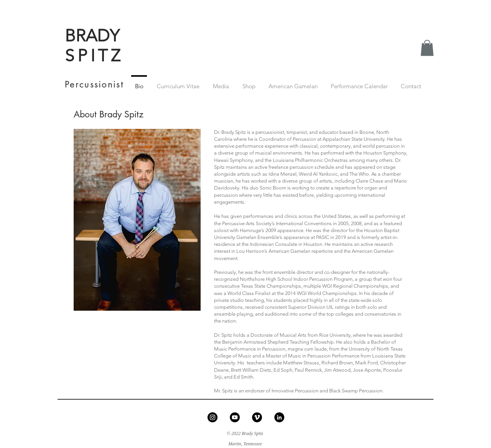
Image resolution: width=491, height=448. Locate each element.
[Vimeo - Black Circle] (257, 417)
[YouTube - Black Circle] (235, 417)
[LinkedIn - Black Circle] (279, 417)
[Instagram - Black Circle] (213, 417)
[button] (427, 48)
